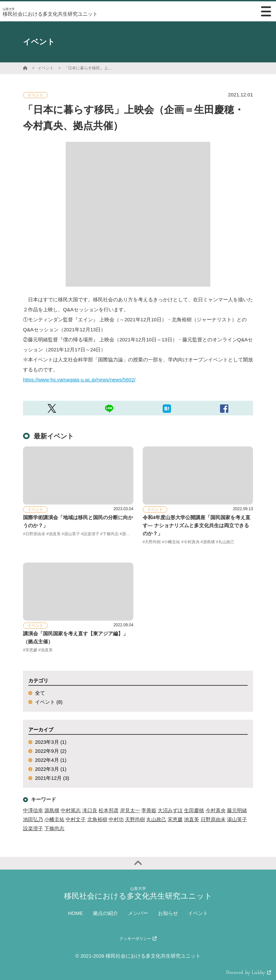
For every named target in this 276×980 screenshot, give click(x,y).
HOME (75, 913)
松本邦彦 (109, 810)
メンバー (138, 913)
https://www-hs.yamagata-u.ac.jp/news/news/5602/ (79, 380)
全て (40, 693)
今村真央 (216, 810)
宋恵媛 (175, 819)
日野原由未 (213, 819)
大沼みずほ (170, 810)
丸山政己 (156, 819)
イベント (46, 68)
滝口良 (90, 810)
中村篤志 (71, 810)
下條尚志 (54, 828)
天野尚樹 (135, 819)
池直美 (191, 819)
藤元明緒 (237, 810)
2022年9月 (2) (51, 751)
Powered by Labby (249, 973)
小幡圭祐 (54, 819)
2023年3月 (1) (51, 742)
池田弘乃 (33, 819)
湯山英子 (237, 819)
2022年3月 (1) (51, 769)
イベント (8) (49, 702)
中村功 (116, 819)
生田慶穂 (194, 810)
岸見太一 (130, 810)
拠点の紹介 (105, 913)
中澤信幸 (33, 810)
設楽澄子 (33, 828)
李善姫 (149, 810)
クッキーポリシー (138, 939)
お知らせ (168, 913)
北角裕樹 (97, 819)
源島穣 (52, 810)
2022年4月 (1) (51, 760)
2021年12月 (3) (52, 778)
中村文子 (76, 819)
